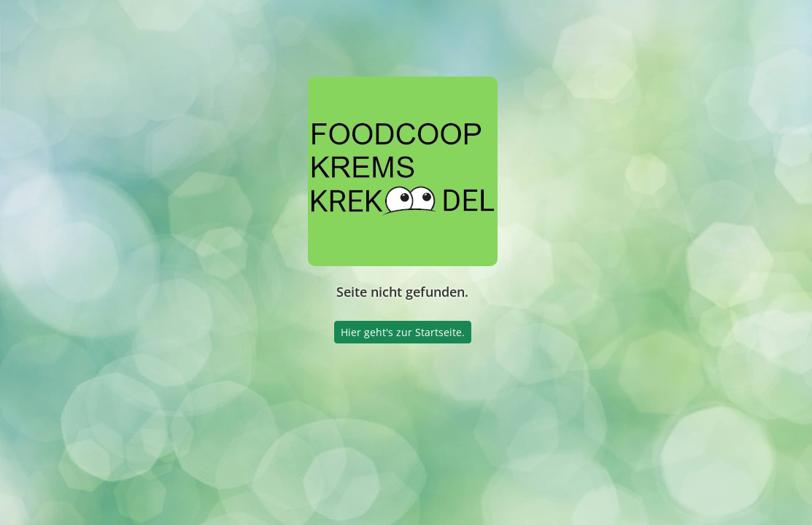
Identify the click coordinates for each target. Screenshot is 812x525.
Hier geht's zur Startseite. (403, 332)
